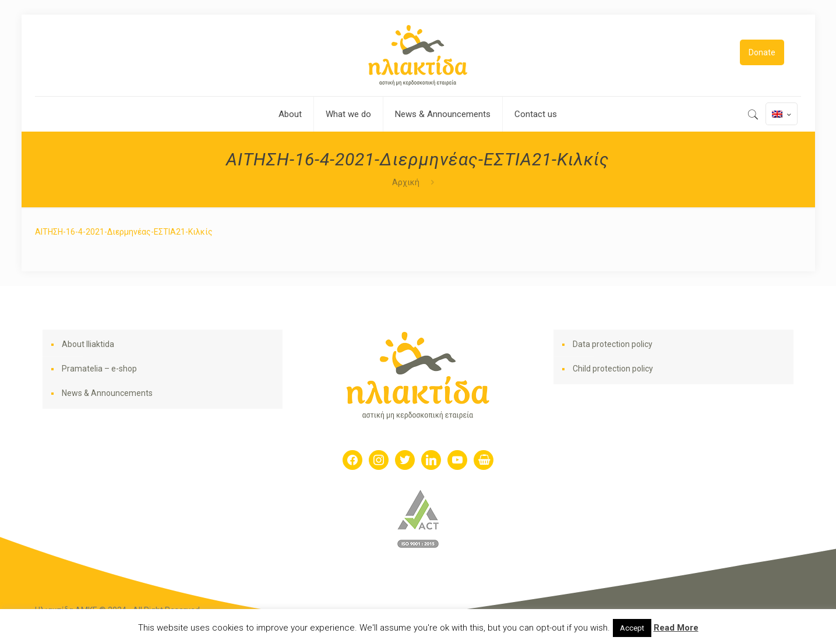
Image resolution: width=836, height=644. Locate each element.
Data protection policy (613, 344)
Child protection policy (613, 369)
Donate (762, 52)
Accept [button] (632, 628)
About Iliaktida (88, 344)
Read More (676, 628)
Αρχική (406, 182)
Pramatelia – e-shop (99, 369)
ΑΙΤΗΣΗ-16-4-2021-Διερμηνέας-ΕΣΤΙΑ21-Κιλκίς (124, 232)
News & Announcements (107, 393)
